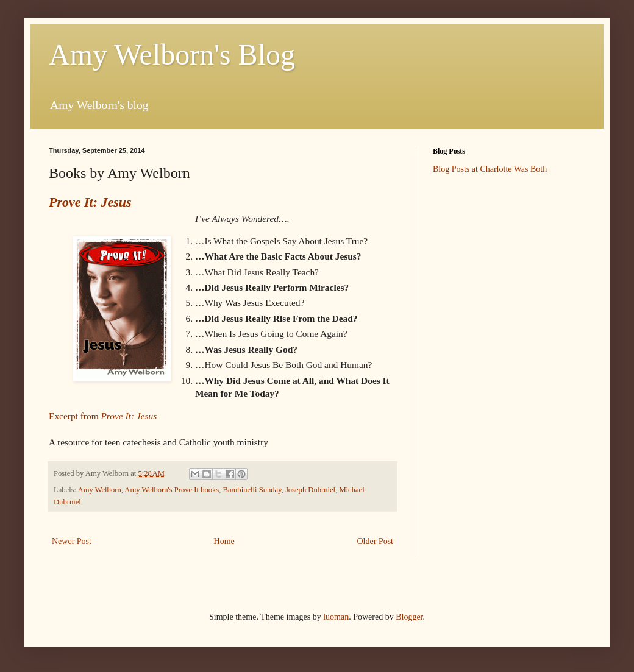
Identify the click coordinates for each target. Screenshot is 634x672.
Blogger (409, 617)
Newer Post (72, 541)
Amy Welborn (100, 490)
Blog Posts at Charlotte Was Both (490, 169)
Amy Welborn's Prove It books (172, 490)
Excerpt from (103, 416)
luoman (336, 617)
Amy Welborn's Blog (172, 55)
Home (224, 541)
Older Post (376, 541)
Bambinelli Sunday (252, 490)
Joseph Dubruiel (310, 490)
